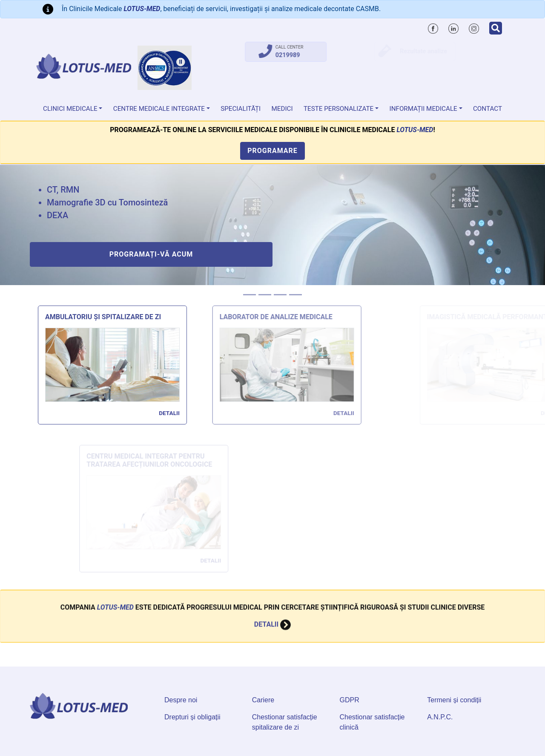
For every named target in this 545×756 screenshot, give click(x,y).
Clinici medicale (70, 109)
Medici (282, 109)
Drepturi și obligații (192, 717)
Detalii (175, 413)
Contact (488, 109)
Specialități (241, 109)
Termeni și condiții (454, 700)
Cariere (263, 700)
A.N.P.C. (440, 717)
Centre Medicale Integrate (159, 109)
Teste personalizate (338, 109)
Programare (272, 151)
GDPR (350, 700)
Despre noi (181, 700)
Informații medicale (423, 109)
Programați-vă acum (151, 254)
